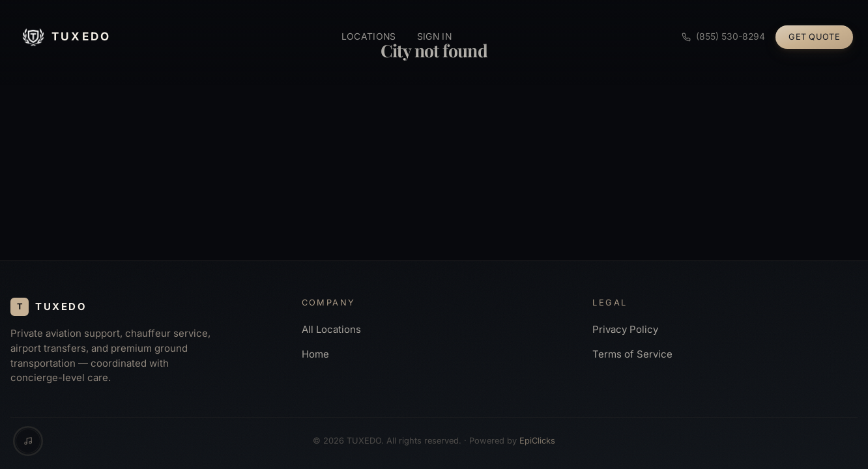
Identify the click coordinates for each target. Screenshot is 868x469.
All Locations (331, 330)
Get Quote (814, 37)
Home (315, 354)
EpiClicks (537, 441)
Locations (369, 36)
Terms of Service (632, 354)
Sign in (434, 36)
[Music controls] (28, 441)
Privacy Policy (625, 330)
